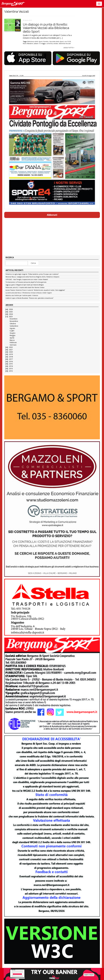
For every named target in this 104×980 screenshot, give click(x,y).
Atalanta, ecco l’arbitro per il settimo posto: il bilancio (22, 296)
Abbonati (52, 215)
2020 (11, 352)
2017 (11, 359)
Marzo (12, 340)
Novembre (14, 321)
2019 (11, 354)
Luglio (12, 331)
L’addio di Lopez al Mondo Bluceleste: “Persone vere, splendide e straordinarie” (29, 298)
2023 (11, 317)
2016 (11, 362)
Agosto (12, 328)
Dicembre (14, 319)
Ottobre (13, 324)
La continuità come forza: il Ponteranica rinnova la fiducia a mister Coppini (29, 293)
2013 (11, 369)
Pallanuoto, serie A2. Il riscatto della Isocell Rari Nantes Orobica (25, 288)
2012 (11, 371)
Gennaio (13, 345)
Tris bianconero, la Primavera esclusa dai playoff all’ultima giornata (26, 282)
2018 (11, 357)
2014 (11, 366)
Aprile (12, 338)
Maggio (13, 335)
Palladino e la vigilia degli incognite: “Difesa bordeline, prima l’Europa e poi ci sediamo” (32, 274)
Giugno (13, 333)
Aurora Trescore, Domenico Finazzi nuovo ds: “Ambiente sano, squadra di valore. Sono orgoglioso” (35, 290)
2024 (11, 314)
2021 (11, 350)
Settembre (14, 326)
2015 (11, 364)
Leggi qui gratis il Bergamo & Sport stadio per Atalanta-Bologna (25, 285)
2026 (11, 309)
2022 (11, 347)
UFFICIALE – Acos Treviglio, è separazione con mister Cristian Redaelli (27, 280)
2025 (11, 312)
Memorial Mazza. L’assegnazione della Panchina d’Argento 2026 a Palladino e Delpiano (32, 277)
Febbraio (13, 342)
